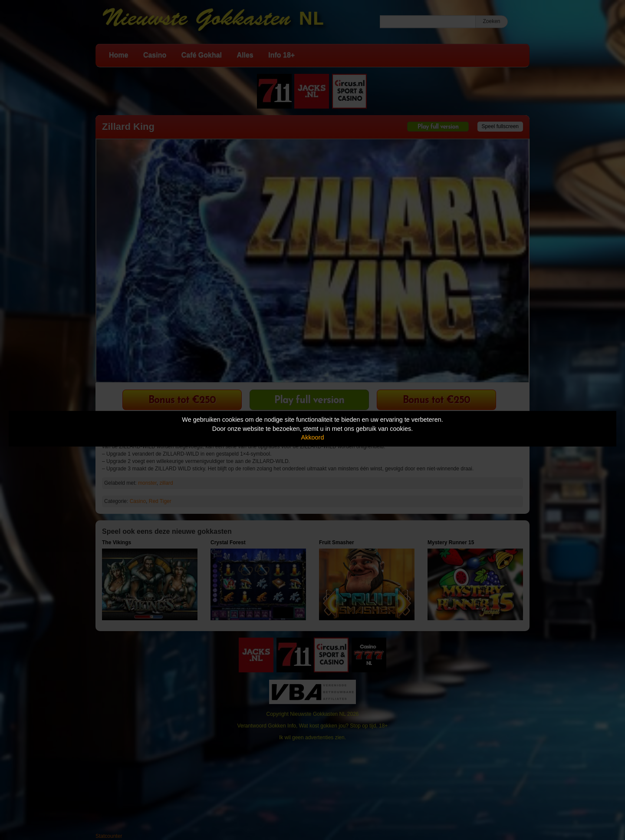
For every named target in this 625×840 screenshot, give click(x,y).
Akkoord (313, 437)
